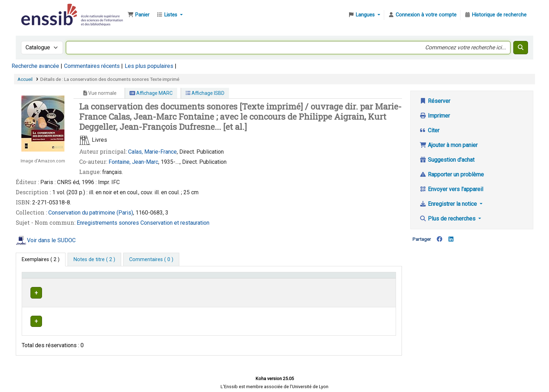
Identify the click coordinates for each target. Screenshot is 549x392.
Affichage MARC (151, 93)
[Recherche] (521, 48)
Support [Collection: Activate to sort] (125, 278)
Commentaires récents (92, 66)
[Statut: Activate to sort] (375, 279)
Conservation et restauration (175, 223)
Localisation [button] (176, 278)
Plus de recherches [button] (448, 219)
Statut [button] (365, 278)
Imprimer (435, 116)
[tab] (94, 260)
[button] (138, 15)
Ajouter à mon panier (449, 145)
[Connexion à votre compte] (422, 15)
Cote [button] (243, 278)
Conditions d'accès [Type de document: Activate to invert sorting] (46, 278)
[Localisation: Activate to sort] (197, 279)
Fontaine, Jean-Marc (133, 162)
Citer (429, 130)
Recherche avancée (35, 66)
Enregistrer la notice (449, 204)
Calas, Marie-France (152, 152)
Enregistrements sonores (109, 223)
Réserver (435, 101)
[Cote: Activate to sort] (295, 279)
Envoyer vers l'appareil (451, 189)
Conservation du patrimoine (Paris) (91, 213)
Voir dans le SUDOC (51, 240)
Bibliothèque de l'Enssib (37, 10)
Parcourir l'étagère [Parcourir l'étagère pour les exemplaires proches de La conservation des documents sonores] (281, 292)
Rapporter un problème (452, 174)
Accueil (25, 79)
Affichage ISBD (205, 93)
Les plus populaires (149, 66)
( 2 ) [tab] (41, 260)
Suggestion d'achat (447, 160)
